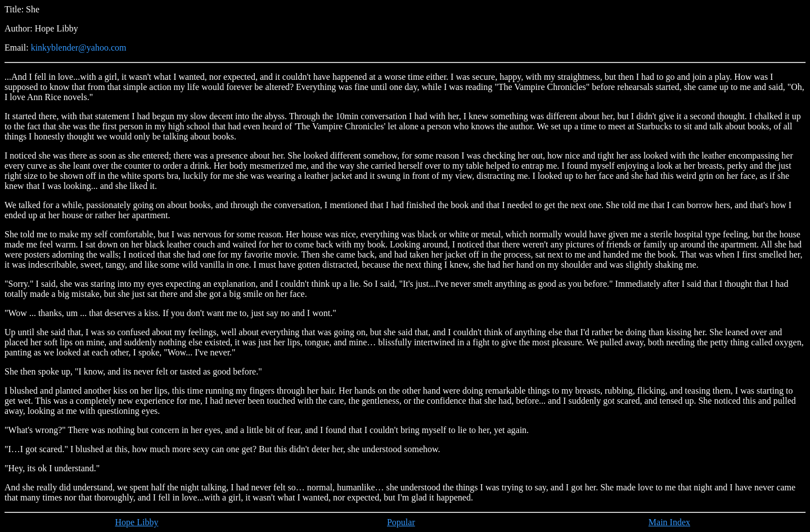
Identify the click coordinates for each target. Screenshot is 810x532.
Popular (401, 522)
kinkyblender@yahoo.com (79, 48)
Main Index (669, 522)
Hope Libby (137, 522)
